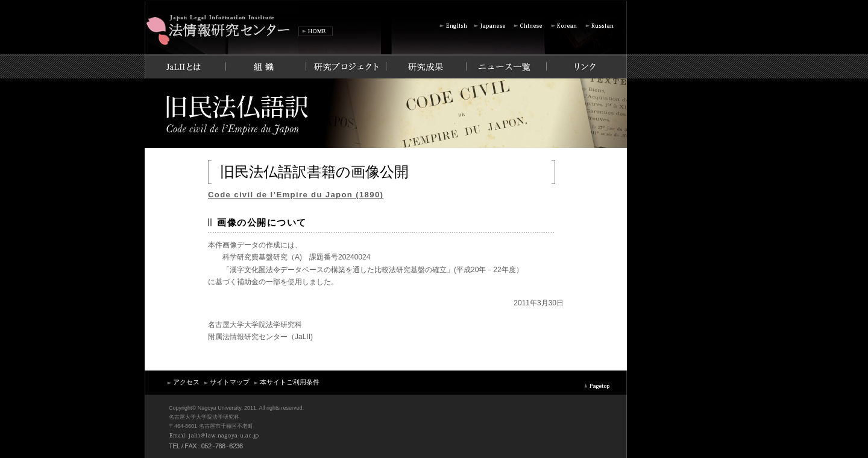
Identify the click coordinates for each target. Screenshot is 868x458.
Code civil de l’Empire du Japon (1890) (296, 195)
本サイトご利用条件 (286, 382)
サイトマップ (226, 382)
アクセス (183, 382)
